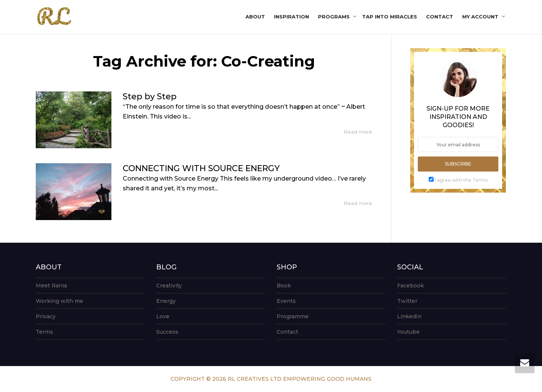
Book (284, 286)
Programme (293, 316)
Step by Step (150, 96)
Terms (44, 332)
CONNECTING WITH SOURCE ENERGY (201, 168)
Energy (166, 301)
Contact (440, 17)
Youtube (408, 332)
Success (167, 332)
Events (286, 301)
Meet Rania (51, 286)
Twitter (407, 301)
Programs (335, 17)
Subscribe (458, 164)
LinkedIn (409, 316)
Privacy (46, 316)
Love (163, 316)
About (255, 17)
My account (481, 17)
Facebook (410, 286)
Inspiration (292, 17)
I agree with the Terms (461, 180)
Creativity (169, 286)
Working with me (59, 301)
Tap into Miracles (390, 17)
